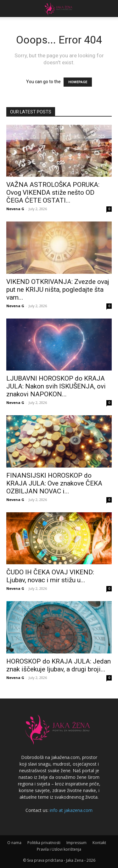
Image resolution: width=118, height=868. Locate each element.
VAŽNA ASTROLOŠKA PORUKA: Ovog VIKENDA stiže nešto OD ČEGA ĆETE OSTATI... (53, 193)
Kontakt (99, 843)
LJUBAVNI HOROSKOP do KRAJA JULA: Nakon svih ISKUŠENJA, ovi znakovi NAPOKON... (56, 386)
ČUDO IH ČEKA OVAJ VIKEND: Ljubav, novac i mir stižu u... (50, 576)
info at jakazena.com (71, 810)
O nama (14, 843)
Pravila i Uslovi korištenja (59, 849)
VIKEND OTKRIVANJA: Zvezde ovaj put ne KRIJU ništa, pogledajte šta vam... (58, 290)
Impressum (76, 843)
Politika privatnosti (44, 843)
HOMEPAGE (78, 82)
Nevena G (15, 209)
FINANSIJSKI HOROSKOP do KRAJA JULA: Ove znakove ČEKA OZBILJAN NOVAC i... (54, 483)
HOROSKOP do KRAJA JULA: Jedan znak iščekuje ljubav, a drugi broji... (59, 665)
